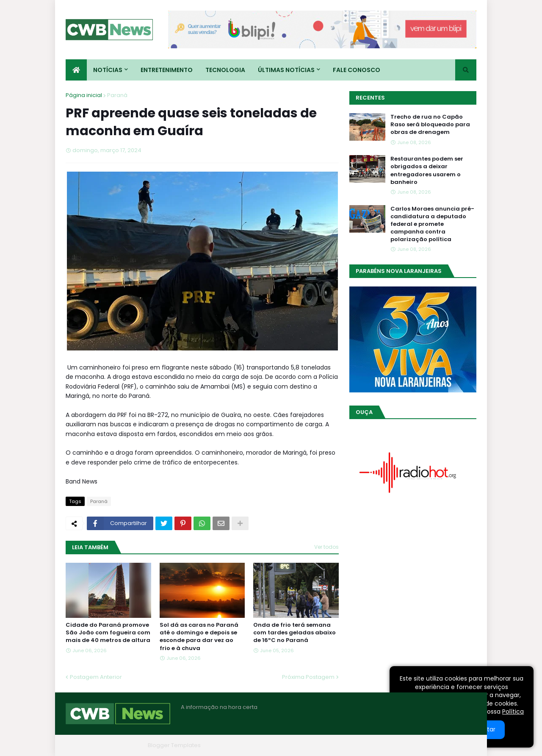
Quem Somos (385, 745)
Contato (425, 745)
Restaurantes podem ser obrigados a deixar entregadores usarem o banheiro (427, 171)
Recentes (370, 98)
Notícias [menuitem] (108, 70)
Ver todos (326, 547)
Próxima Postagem (308, 677)
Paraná (117, 95)
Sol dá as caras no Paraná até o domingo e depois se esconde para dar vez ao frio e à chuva (199, 637)
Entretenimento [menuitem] (167, 70)
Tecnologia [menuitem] (225, 70)
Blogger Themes (121, 745)
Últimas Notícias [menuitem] (286, 70)
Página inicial (84, 95)
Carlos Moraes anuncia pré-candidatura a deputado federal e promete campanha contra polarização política (432, 224)
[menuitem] (76, 70)
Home (348, 745)
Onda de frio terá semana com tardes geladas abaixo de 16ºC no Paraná (295, 633)
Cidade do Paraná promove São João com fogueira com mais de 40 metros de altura (108, 633)
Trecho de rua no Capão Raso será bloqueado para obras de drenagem (430, 125)
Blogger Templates (174, 745)
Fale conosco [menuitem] (357, 70)
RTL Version (461, 745)
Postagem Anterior (96, 677)
